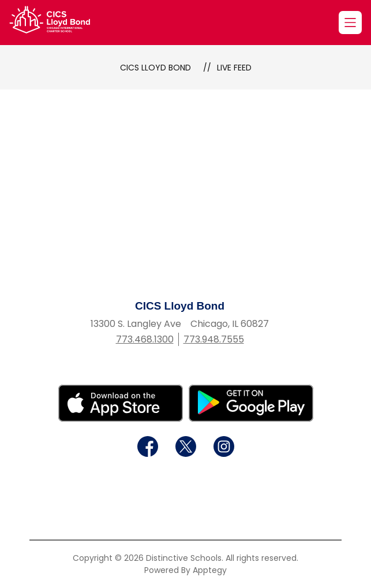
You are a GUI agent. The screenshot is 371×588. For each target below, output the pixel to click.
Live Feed (234, 68)
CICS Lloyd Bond (155, 68)
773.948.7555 (214, 339)
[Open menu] (350, 23)
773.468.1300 (145, 339)
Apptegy (210, 570)
